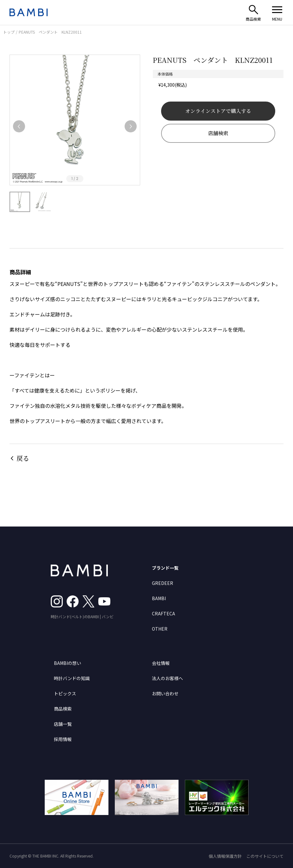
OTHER (160, 629)
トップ (9, 32)
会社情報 (161, 663)
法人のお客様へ (167, 678)
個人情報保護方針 (225, 856)
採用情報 (63, 739)
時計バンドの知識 (72, 678)
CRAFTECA (163, 613)
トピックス (65, 693)
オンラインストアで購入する (218, 111)
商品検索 (63, 709)
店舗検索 (218, 133)
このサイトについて (265, 856)
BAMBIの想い (68, 663)
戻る (23, 458)
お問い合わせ (165, 693)
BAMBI (159, 598)
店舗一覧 (63, 724)
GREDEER (163, 583)
